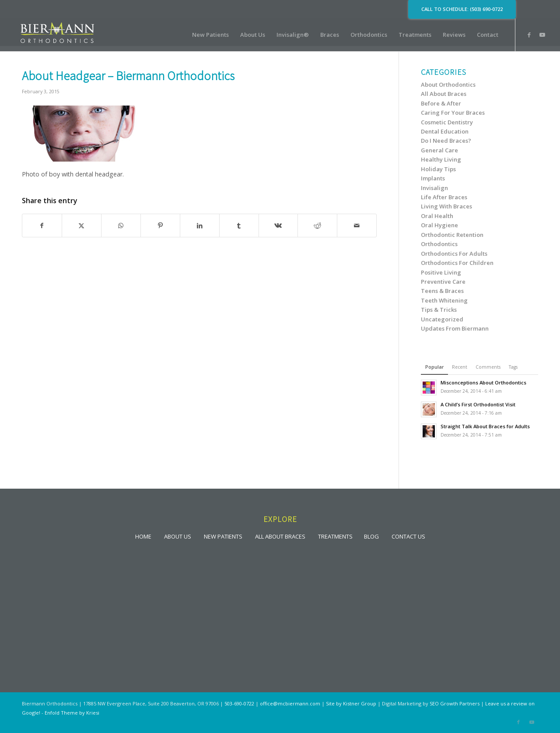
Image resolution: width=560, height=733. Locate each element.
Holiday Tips (438, 169)
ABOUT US (178, 536)
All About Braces (444, 94)
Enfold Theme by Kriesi (72, 713)
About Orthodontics (448, 85)
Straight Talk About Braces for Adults (485, 426)
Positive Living (441, 272)
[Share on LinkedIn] (200, 226)
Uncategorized (442, 319)
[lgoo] (57, 35)
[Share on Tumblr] (239, 226)
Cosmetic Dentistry (447, 122)
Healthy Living (441, 159)
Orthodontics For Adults (454, 254)
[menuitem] (210, 35)
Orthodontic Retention (452, 235)
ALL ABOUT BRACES (280, 536)
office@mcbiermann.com (290, 703)
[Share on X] (82, 226)
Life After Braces (444, 197)
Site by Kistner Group (351, 703)
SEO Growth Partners (455, 703)
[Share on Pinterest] (160, 226)
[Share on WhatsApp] (121, 226)
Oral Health (437, 216)
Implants (433, 178)
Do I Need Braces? (446, 141)
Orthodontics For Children (457, 263)
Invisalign (434, 188)
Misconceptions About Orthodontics (483, 382)
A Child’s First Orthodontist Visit (478, 404)
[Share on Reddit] (317, 226)
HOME (143, 536)
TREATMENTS (335, 536)
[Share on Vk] (278, 226)
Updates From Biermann (455, 328)
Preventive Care (443, 282)
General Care (439, 150)
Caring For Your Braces (453, 113)
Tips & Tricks (439, 310)
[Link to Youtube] (542, 35)
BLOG (371, 536)
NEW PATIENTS (223, 536)
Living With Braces (446, 206)
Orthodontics (439, 244)
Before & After (441, 103)
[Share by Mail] (357, 226)
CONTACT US (408, 536)
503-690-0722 (239, 703)
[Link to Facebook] (529, 35)
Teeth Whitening (444, 300)
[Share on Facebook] (42, 226)
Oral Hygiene (439, 225)
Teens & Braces (442, 291)
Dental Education (445, 131)
